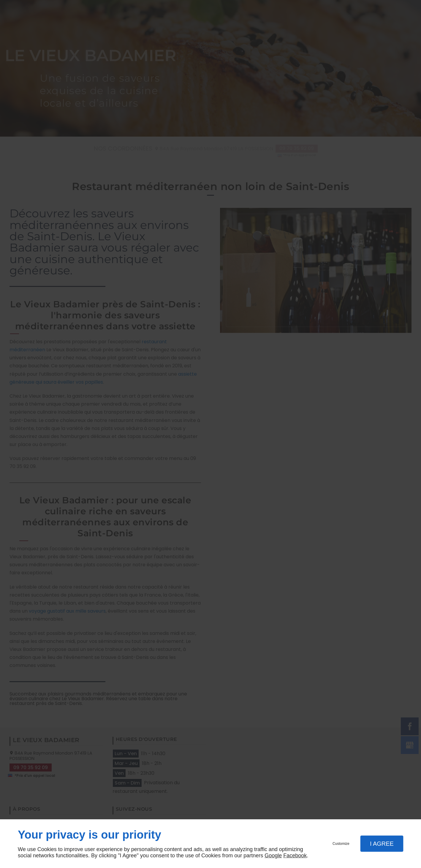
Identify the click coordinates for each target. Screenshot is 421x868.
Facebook (295, 856)
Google (273, 856)
